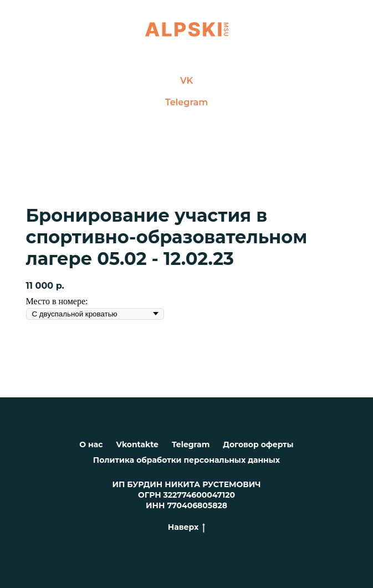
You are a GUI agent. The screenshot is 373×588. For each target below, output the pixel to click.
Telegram (186, 102)
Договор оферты (258, 444)
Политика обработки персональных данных (186, 460)
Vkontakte (137, 444)
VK (186, 81)
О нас (91, 444)
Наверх (186, 527)
